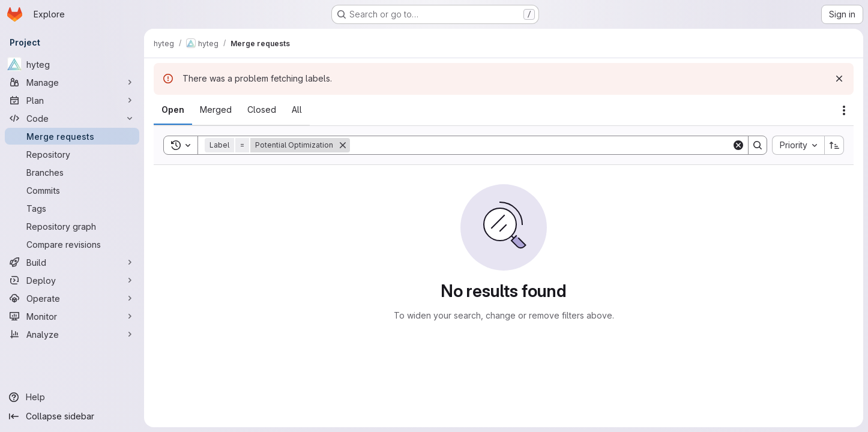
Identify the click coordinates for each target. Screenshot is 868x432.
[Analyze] (72, 334)
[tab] (173, 110)
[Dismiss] (839, 79)
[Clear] (738, 145)
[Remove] (343, 145)
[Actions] (844, 110)
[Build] (72, 262)
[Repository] (72, 154)
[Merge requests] (72, 136)
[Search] (541, 145)
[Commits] (72, 190)
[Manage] (72, 82)
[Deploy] (72, 280)
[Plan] (72, 100)
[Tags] (72, 208)
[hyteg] (72, 64)
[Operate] (72, 298)
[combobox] (798, 145)
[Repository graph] (72, 226)
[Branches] (72, 172)
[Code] (72, 118)
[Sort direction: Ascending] (834, 145)
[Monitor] (72, 316)
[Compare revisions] (72, 244)
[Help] (72, 397)
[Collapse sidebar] (72, 416)
